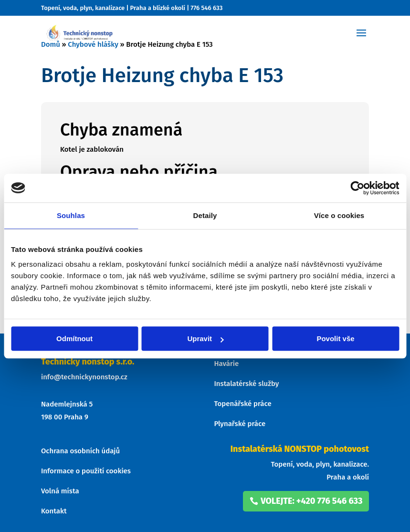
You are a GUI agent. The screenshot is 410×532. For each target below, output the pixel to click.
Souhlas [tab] (71, 215)
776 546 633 (206, 8)
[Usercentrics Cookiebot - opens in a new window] (357, 188)
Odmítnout (74, 339)
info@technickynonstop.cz (84, 377)
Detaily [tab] (205, 215)
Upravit (205, 339)
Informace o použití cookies (86, 471)
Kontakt (54, 511)
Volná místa (60, 491)
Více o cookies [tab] (339, 215)
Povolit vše (335, 339)
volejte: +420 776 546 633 (311, 501)
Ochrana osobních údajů (80, 451)
